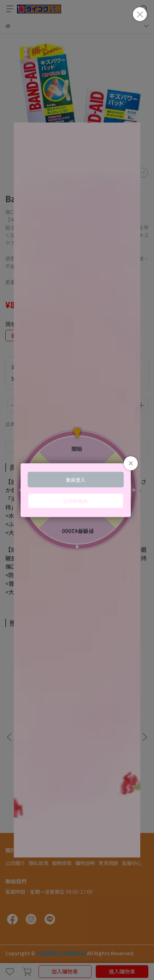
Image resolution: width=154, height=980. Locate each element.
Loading (77, 490)
